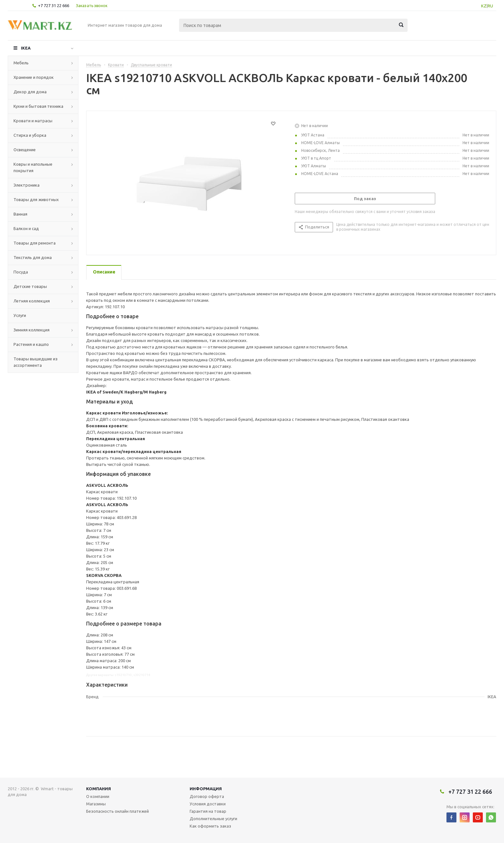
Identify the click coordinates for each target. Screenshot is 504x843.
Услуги (20, 315)
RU (490, 6)
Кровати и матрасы (33, 121)
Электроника (27, 185)
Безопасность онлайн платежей (117, 811)
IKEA (26, 48)
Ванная (20, 214)
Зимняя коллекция (32, 330)
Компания (99, 789)
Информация (206, 789)
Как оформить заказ (210, 826)
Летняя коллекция (32, 301)
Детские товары (30, 286)
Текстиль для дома (33, 257)
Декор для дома (30, 92)
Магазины (96, 804)
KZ (484, 6)
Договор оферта (207, 796)
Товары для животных (36, 199)
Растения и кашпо (31, 344)
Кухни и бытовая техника (38, 106)
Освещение (25, 150)
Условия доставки (208, 804)
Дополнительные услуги (213, 819)
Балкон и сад (26, 228)
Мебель (21, 63)
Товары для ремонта (35, 243)
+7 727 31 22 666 (54, 5)
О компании (98, 796)
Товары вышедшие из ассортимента (36, 362)
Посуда (21, 272)
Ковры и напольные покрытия (33, 167)
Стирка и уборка (30, 135)
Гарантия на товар (208, 811)
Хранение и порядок (34, 77)
